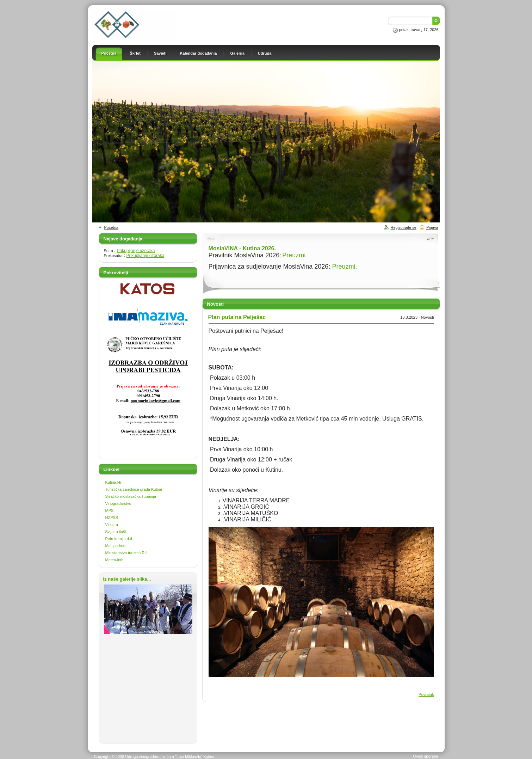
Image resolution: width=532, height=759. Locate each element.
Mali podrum (116, 546)
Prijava (432, 227)
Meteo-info (115, 560)
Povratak (426, 694)
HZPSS (112, 518)
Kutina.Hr (113, 482)
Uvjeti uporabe (426, 756)
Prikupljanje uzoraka (136, 251)
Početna (111, 227)
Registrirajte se (404, 227)
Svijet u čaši (116, 532)
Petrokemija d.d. (119, 539)
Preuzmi (294, 255)
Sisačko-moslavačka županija (131, 496)
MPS (110, 510)
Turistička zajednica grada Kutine (134, 489)
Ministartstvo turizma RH (126, 553)
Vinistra (112, 525)
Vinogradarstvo (118, 503)
